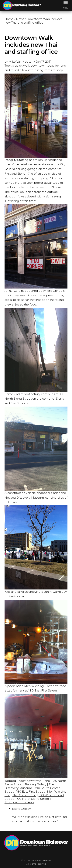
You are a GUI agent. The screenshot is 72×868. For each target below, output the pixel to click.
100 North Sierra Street (33, 799)
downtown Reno (38, 781)
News (20, 19)
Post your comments (19, 802)
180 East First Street (30, 792)
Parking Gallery (36, 784)
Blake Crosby (21, 809)
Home (9, 19)
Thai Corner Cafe (24, 795)
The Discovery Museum (29, 786)
